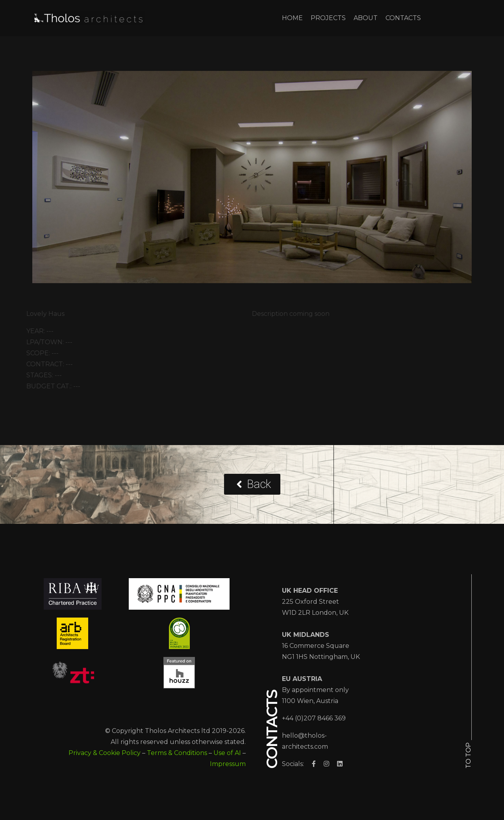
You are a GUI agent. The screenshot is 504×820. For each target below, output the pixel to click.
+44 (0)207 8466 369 (314, 718)
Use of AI (227, 753)
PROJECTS (328, 18)
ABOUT (366, 18)
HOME (292, 18)
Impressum (228, 764)
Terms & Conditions (177, 753)
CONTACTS (403, 18)
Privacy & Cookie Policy (105, 753)
